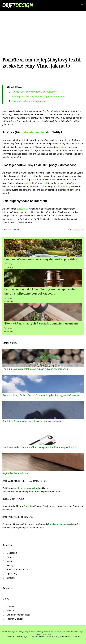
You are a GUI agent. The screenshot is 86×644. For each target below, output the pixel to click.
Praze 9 (27, 506)
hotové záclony (63, 186)
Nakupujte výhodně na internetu (28, 101)
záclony (28, 183)
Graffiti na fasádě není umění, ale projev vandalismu (32, 421)
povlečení (62, 147)
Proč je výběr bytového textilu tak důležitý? (34, 92)
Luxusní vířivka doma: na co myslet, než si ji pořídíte (41, 259)
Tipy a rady (80, 230)
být (46, 183)
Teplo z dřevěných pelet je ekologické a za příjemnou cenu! (36, 369)
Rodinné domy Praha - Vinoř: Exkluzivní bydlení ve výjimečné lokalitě (41, 395)
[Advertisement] (43, 29)
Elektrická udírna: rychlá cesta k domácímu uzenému (41, 323)
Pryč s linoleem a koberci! (17, 473)
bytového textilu (33, 132)
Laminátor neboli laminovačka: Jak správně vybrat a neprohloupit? (39, 447)
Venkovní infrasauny (59, 524)
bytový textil (22, 209)
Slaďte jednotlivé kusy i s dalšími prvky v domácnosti (39, 96)
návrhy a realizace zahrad (26, 488)
